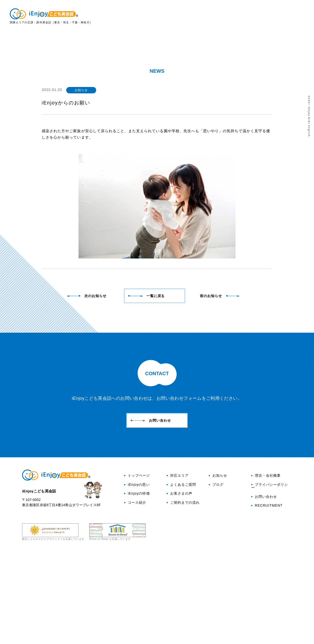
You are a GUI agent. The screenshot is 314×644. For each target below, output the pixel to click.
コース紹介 (135, 593)
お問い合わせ (296, 49)
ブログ (296, 72)
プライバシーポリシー (270, 576)
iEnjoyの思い (158, 16)
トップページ (137, 566)
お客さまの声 (293, 16)
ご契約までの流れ (183, 593)
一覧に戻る (147, 386)
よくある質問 (263, 16)
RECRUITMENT (267, 596)
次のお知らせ (88, 386)
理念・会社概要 (266, 566)
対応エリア (235, 16)
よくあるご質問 (181, 575)
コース (213, 16)
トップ (133, 16)
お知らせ (218, 566)
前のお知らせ (220, 386)
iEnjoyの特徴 (189, 16)
